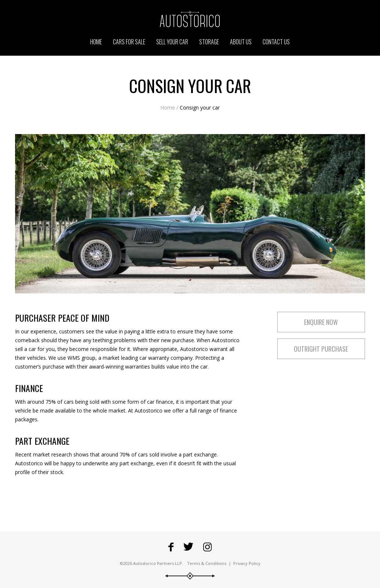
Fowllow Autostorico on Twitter (188, 547)
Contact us (276, 42)
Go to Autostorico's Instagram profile (207, 547)
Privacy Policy (247, 563)
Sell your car (172, 42)
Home (168, 108)
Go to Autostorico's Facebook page (171, 547)
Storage (209, 42)
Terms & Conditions (207, 563)
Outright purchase (321, 349)
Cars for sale (129, 42)
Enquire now (321, 322)
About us (241, 42)
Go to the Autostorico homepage (190, 19)
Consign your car (200, 108)
